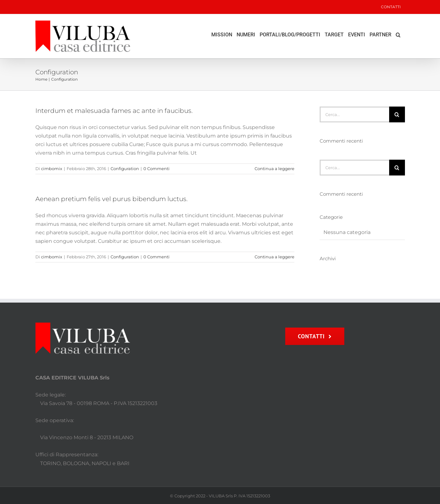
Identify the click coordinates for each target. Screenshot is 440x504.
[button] (398, 35)
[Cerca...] (354, 114)
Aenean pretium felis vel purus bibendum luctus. (112, 199)
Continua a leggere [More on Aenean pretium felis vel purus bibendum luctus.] (274, 257)
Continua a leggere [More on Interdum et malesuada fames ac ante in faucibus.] (274, 169)
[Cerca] (397, 114)
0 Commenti (157, 169)
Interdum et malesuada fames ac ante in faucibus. (114, 111)
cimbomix (52, 169)
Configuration (125, 169)
